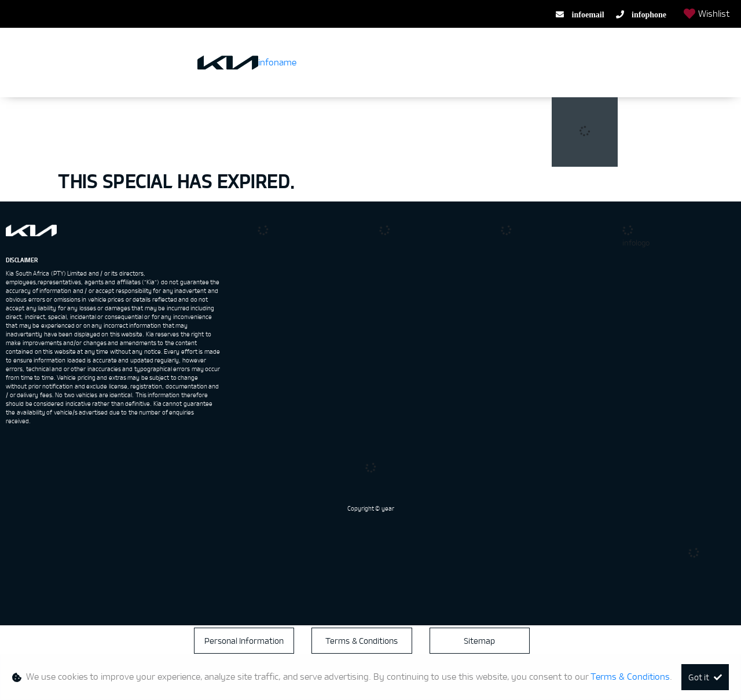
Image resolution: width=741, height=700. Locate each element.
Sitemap (479, 641)
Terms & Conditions (362, 641)
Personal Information (244, 641)
